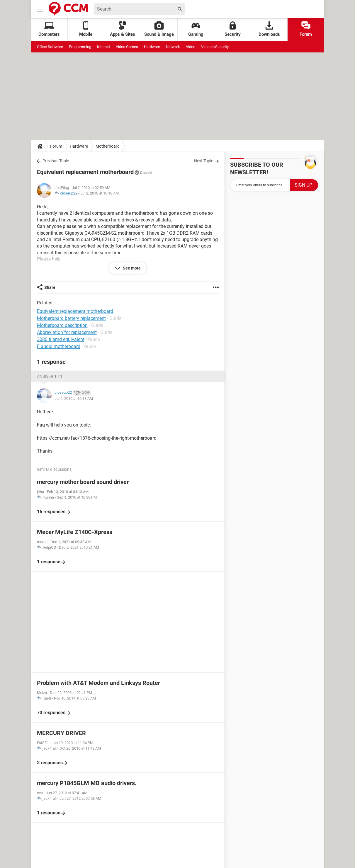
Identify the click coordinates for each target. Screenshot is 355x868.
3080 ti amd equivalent (61, 339)
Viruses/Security (215, 47)
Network (173, 47)
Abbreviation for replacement (67, 332)
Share (50, 287)
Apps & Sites (123, 29)
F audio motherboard (59, 346)
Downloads (269, 29)
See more (131, 268)
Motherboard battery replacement (71, 318)
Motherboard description (62, 325)
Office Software (50, 47)
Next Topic (204, 161)
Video (191, 47)
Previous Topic (56, 161)
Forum (306, 29)
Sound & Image (159, 29)
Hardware (152, 47)
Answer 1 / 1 (50, 376)
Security (233, 29)
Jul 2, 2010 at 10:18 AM (100, 193)
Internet (103, 47)
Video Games (127, 47)
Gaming (196, 29)
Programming (80, 47)
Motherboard (108, 146)
